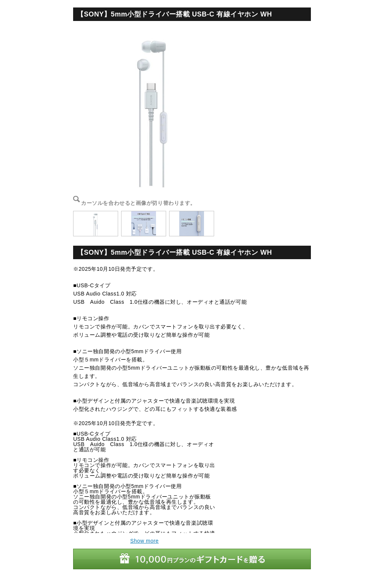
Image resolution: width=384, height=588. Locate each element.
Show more (144, 541)
